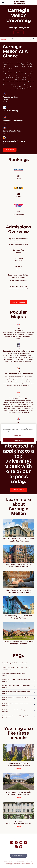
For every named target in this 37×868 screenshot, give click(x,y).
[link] (20, 2)
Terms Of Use (12, 861)
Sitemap (5, 861)
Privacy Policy (30, 861)
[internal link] (4, 39)
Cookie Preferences (21, 861)
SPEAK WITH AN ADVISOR (18, 490)
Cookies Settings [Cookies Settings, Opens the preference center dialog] (18, 436)
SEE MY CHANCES (10, 150)
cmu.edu (18, 32)
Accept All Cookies (18, 440)
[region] (18, 434)
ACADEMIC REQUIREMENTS (19, 302)
